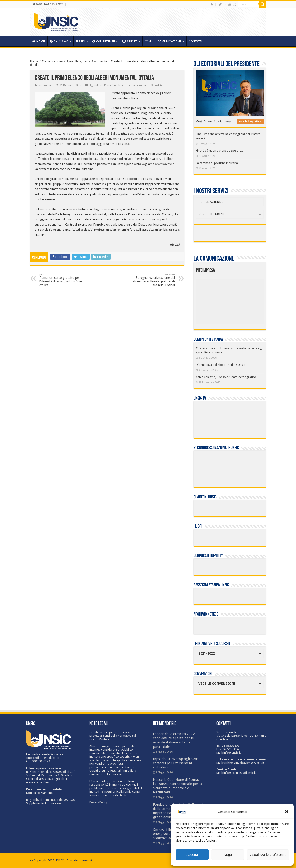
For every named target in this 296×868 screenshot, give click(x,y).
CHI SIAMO (59, 41)
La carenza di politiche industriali (218, 163)
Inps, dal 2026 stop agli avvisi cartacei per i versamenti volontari (176, 763)
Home (34, 61)
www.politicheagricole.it (154, 134)
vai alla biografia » (250, 121)
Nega (228, 855)
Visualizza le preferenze (268, 855)
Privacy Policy (98, 802)
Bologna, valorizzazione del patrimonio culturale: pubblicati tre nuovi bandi (151, 280)
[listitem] (244, 300)
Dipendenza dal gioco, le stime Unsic (220, 365)
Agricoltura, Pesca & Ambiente (87, 61)
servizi (130, 41)
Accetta (192, 855)
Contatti (196, 41)
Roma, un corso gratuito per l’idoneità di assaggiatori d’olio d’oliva (63, 280)
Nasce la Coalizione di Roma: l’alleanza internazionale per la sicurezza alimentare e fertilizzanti (178, 786)
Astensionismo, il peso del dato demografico (226, 377)
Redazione (45, 85)
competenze (104, 41)
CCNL (149, 41)
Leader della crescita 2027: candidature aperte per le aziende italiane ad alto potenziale (174, 740)
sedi (80, 41)
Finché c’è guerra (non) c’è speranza (220, 151)
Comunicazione (169, 41)
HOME (39, 41)
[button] (287, 812)
